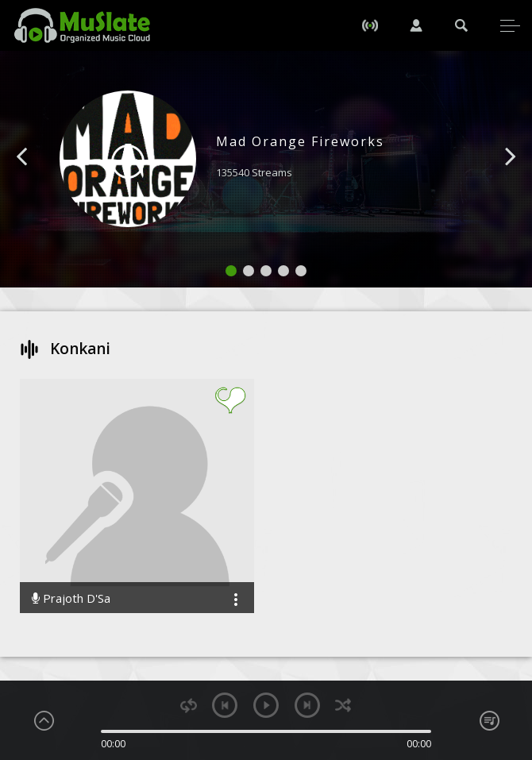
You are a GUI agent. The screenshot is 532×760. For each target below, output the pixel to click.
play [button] (266, 705)
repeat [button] (189, 706)
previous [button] (225, 705)
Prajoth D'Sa (71, 598)
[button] (40, 180)
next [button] (307, 705)
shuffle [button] (343, 706)
